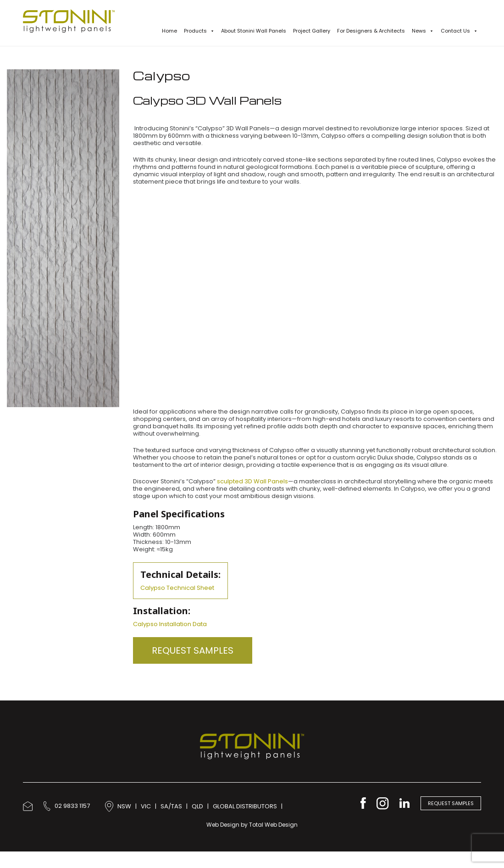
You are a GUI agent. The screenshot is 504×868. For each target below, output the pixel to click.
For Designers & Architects (371, 31)
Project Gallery (312, 31)
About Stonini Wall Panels (254, 31)
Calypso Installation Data (170, 624)
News (423, 31)
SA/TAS (171, 806)
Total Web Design (273, 825)
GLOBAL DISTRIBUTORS (245, 806)
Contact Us (459, 31)
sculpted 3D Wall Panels (252, 481)
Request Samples (193, 650)
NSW (124, 806)
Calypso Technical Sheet (177, 588)
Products (199, 31)
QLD (197, 806)
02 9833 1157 (67, 806)
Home (169, 31)
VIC (146, 806)
